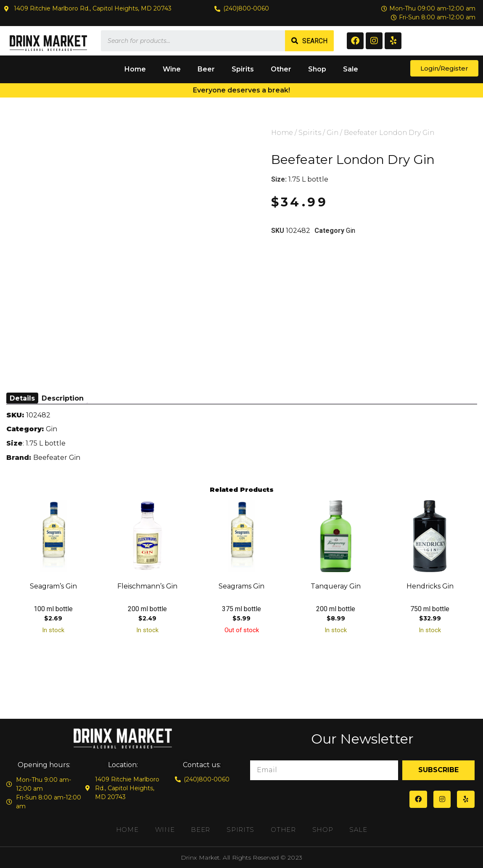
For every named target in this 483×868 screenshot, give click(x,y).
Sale (351, 69)
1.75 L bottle (308, 179)
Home (135, 69)
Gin (333, 133)
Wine (172, 69)
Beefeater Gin (57, 458)
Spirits (243, 69)
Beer (206, 69)
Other (281, 69)
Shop (317, 69)
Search (315, 41)
